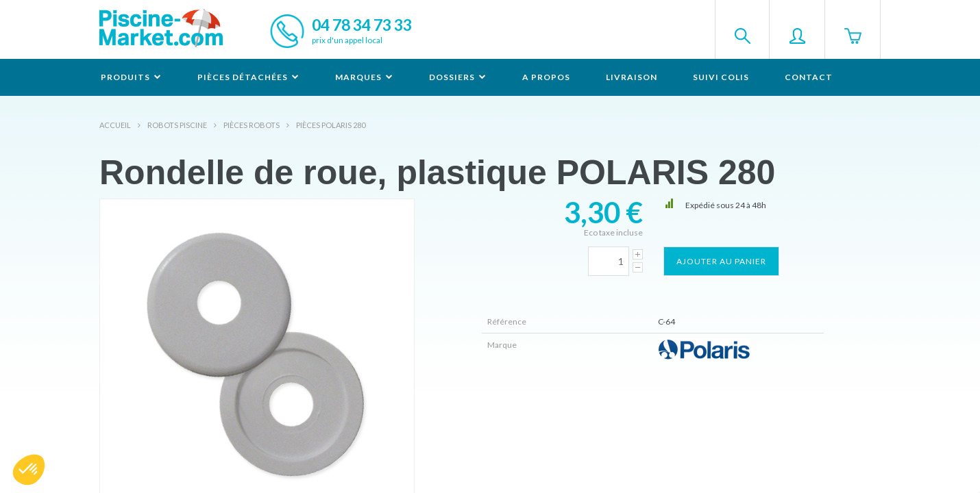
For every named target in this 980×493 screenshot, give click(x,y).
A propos (546, 77)
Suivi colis (721, 77)
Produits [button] (131, 77)
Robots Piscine (177, 125)
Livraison (632, 77)
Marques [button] (364, 77)
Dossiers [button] (458, 77)
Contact (809, 77)
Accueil (115, 125)
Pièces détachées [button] (248, 77)
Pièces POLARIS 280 (331, 125)
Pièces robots (252, 125)
